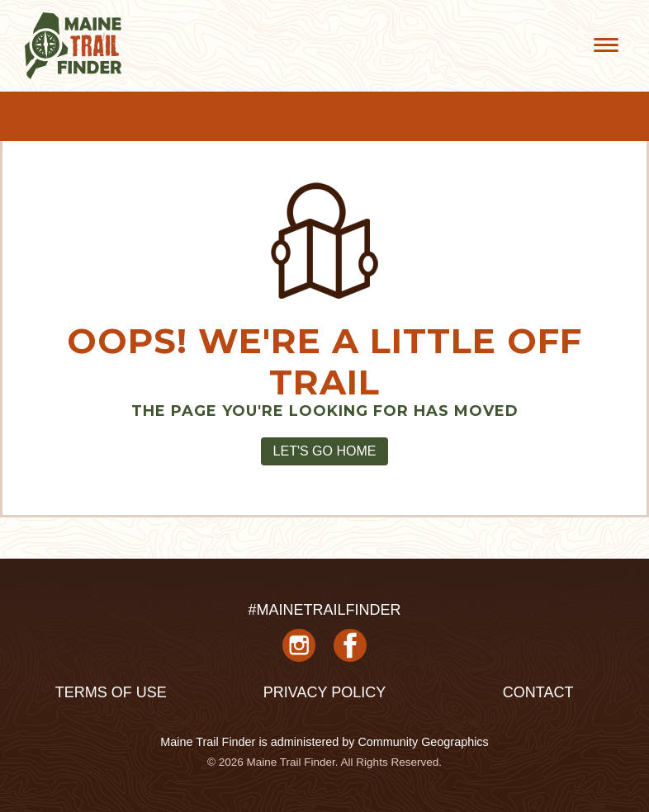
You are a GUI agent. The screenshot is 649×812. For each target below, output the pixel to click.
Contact (538, 692)
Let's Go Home (325, 451)
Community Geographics (423, 742)
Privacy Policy (324, 692)
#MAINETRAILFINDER (324, 610)
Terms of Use (111, 692)
